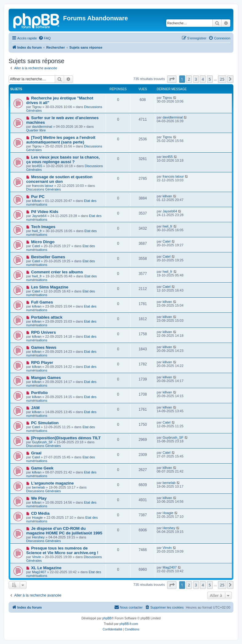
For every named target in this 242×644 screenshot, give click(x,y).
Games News (44, 347)
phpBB (107, 618)
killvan (37, 201)
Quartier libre (36, 130)
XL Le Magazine (46, 568)
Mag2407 (39, 572)
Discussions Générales (44, 189)
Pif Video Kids (45, 212)
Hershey (38, 537)
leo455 (37, 166)
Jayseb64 (39, 216)
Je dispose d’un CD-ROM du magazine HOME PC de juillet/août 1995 (64, 531)
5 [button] (210, 79)
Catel (36, 246)
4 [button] (203, 79)
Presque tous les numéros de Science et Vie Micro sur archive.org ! (62, 550)
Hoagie (37, 517)
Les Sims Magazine (50, 287)
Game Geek (42, 468)
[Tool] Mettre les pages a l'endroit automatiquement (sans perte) (61, 140)
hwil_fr (37, 231)
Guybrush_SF (42, 442)
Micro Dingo (43, 242)
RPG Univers (44, 332)
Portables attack (47, 317)
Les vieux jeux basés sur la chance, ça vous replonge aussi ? (63, 159)
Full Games (42, 302)
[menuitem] (45, 38)
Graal (36, 453)
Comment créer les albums (57, 272)
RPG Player (42, 362)
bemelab (38, 487)
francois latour (43, 186)
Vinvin (37, 557)
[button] (172, 79)
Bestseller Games (48, 257)
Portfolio (39, 393)
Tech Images (43, 227)
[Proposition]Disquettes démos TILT (66, 438)
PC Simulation (45, 423)
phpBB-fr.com (129, 624)
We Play (39, 498)
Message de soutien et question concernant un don (59, 179)
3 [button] (196, 79)
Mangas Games (46, 378)
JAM (35, 408)
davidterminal (42, 127)
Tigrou (37, 107)
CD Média (40, 513)
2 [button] (189, 79)
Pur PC (38, 197)
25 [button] (222, 79)
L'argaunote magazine (52, 483)
